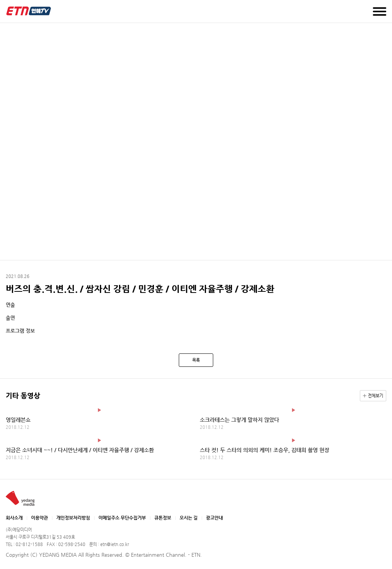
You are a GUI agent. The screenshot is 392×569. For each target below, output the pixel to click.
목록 (196, 360)
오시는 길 (189, 518)
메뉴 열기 (380, 11)
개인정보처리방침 (73, 518)
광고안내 (214, 518)
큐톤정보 (163, 518)
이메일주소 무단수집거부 (122, 518)
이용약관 (39, 518)
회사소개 (14, 518)
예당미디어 (29, 11)
